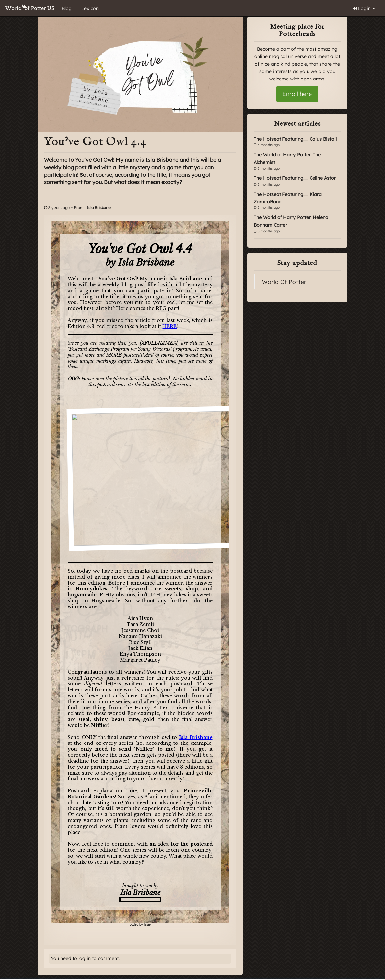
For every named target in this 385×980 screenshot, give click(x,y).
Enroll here (297, 94)
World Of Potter (284, 282)
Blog (67, 8)
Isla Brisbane (99, 208)
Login (364, 8)
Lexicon (90, 8)
